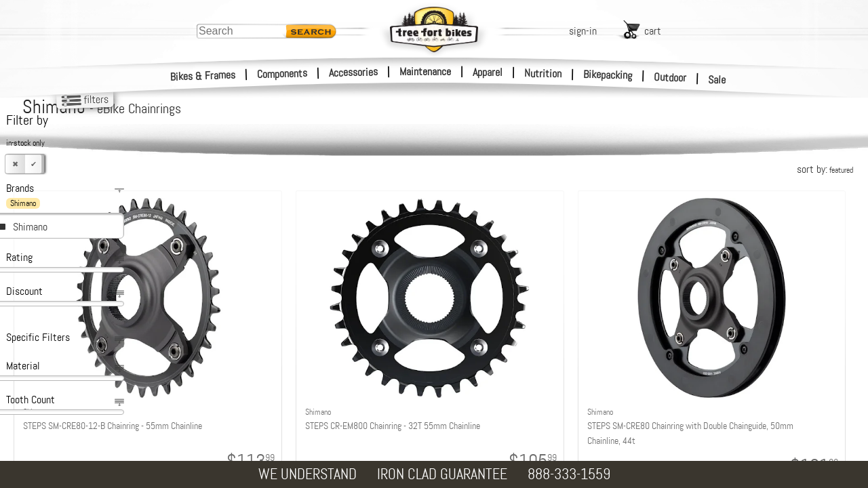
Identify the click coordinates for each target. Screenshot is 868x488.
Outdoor (670, 77)
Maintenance (425, 72)
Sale (717, 80)
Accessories (353, 72)
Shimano (30, 227)
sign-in (583, 31)
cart (653, 31)
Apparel (488, 72)
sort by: (825, 169)
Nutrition (543, 73)
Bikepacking (608, 75)
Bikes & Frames (203, 76)
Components (282, 74)
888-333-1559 (569, 474)
